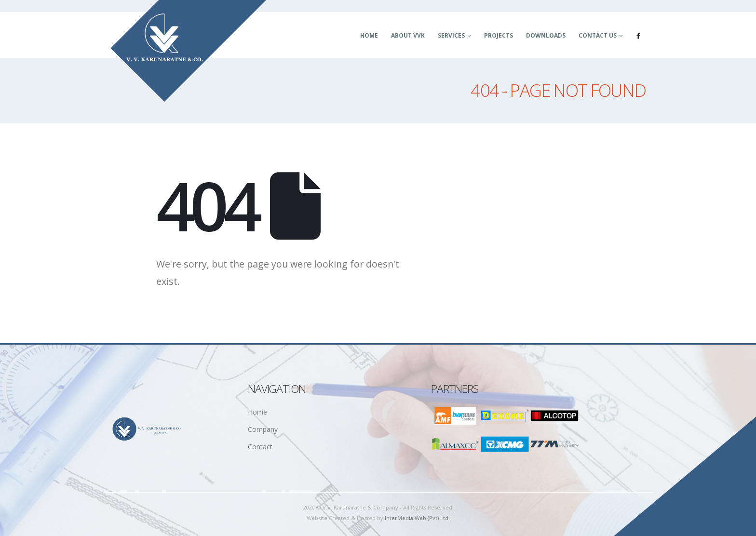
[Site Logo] (189, 51)
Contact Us (598, 35)
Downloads (546, 35)
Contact (260, 447)
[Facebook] (638, 36)
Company (263, 429)
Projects (499, 35)
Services (451, 35)
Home (369, 35)
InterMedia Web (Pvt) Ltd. (417, 518)
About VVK (408, 35)
